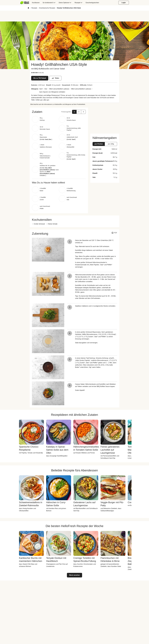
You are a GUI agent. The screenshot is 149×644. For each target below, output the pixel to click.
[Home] (28, 8)
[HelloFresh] (25, 3)
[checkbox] (32, 73)
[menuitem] (25, 3)
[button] (59, 112)
